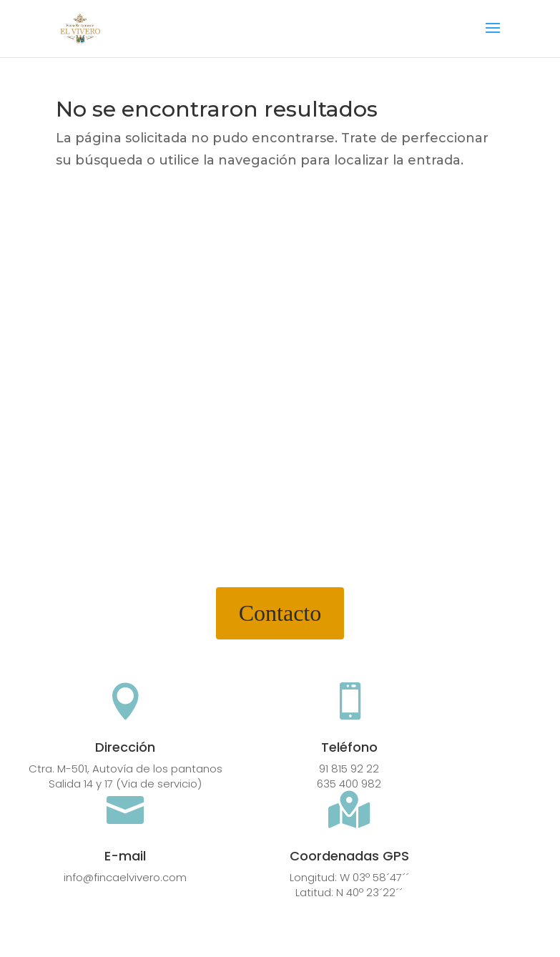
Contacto (280, 613)
